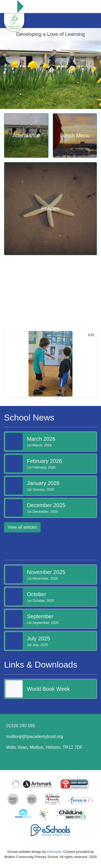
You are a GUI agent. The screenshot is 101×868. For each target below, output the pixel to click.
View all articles (22, 527)
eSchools (54, 852)
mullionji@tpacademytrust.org (35, 737)
